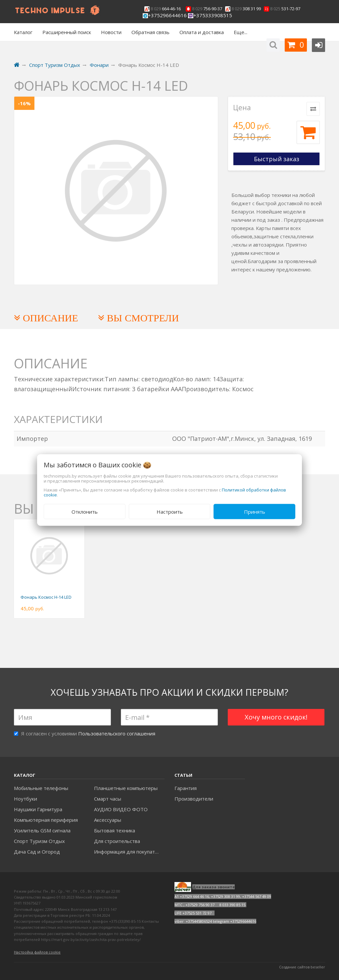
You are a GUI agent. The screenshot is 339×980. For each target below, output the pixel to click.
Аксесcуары (108, 820)
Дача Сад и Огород (37, 852)
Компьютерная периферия (46, 820)
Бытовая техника (115, 830)
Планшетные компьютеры (126, 788)
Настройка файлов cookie (37, 952)
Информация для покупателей (129, 852)
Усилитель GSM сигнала (42, 830)
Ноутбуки (25, 799)
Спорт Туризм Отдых (39, 841)
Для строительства (117, 841)
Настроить (170, 511)
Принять (255, 511)
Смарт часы (108, 799)
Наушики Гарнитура (38, 809)
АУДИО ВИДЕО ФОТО (121, 809)
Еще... (241, 32)
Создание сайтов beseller (302, 967)
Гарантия (186, 788)
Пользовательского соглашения (117, 733)
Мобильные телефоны (41, 788)
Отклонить (85, 511)
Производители (194, 799)
